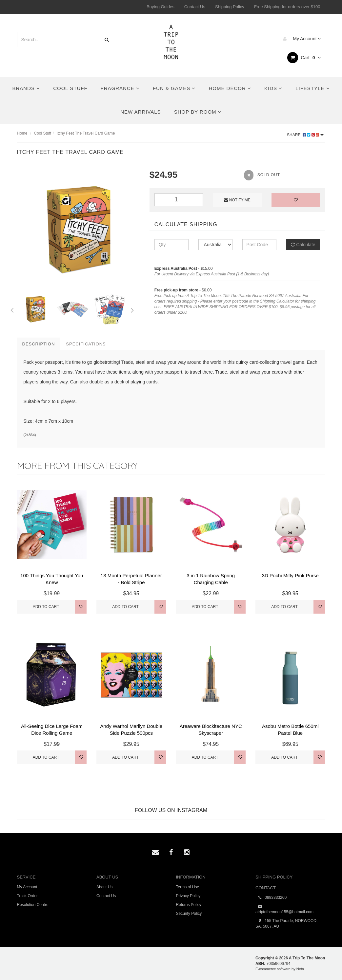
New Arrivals (141, 112)
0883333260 (271, 898)
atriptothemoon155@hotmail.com (284, 909)
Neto (300, 969)
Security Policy (189, 914)
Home (22, 133)
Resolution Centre (33, 905)
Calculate (303, 245)
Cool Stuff (70, 88)
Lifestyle (312, 88)
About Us (104, 887)
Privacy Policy (188, 896)
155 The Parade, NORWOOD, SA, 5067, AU (286, 923)
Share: (305, 135)
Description (39, 344)
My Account (300, 39)
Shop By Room (198, 112)
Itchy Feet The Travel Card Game (86, 133)
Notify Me (237, 200)
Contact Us (195, 7)
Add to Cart (46, 607)
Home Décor (230, 88)
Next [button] (132, 309)
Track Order (28, 896)
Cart (304, 58)
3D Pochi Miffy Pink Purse (290, 575)
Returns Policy (189, 905)
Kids (273, 88)
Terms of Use (188, 887)
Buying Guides (161, 7)
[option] (78, 230)
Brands (26, 88)
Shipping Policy (230, 7)
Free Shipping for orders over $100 (287, 7)
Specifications (86, 344)
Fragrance (120, 88)
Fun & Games (174, 88)
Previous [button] (12, 309)
